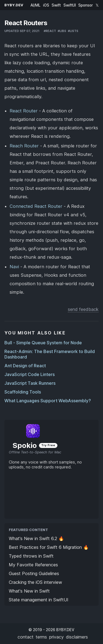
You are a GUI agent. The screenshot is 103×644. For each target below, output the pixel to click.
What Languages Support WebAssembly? (48, 401)
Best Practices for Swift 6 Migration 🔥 (49, 547)
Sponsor (86, 5)
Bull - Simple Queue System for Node (43, 343)
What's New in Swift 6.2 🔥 (36, 538)
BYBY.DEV (14, 5)
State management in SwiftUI (39, 600)
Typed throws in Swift (31, 556)
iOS (46, 5)
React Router (24, 111)
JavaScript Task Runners (30, 383)
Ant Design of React (25, 366)
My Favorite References (33, 565)
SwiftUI (70, 5)
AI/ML (35, 5)
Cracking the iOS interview (35, 582)
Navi (14, 267)
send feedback (83, 309)
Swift (56, 5)
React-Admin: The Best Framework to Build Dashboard (50, 354)
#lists (73, 31)
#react (50, 31)
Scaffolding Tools (23, 392)
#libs (62, 31)
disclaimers (77, 637)
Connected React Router (36, 206)
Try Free (48, 445)
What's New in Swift (29, 591)
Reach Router (24, 146)
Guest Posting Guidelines (34, 573)
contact (26, 637)
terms (41, 637)
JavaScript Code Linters (30, 374)
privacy (56, 637)
